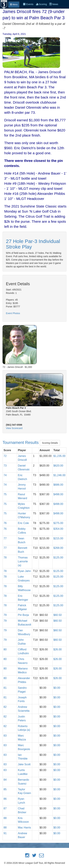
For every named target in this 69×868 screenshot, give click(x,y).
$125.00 (58, 558)
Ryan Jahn (24, 571)
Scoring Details (50, 443)
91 (5, 833)
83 (5, 736)
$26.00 (58, 649)
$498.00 (58, 494)
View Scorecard (14, 428)
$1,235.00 (59, 456)
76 (5, 523)
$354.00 (58, 529)
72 (5, 456)
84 (5, 780)
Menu (14, 5)
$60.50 (58, 615)
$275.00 (58, 523)
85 (5, 789)
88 (5, 818)
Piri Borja (23, 615)
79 (5, 615)
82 (5, 707)
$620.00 (58, 466)
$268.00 (58, 548)
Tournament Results (21, 442)
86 (5, 799)
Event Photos (13, 313)
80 (5, 649)
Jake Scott (24, 764)
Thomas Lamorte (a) (23, 561)
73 (5, 466)
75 (5, 494)
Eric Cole (23, 523)
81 (5, 688)
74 (5, 475)
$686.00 (58, 485)
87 (5, 808)
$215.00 (58, 538)
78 (5, 558)
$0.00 (57, 688)
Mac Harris (24, 828)
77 (5, 538)
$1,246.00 (59, 475)
